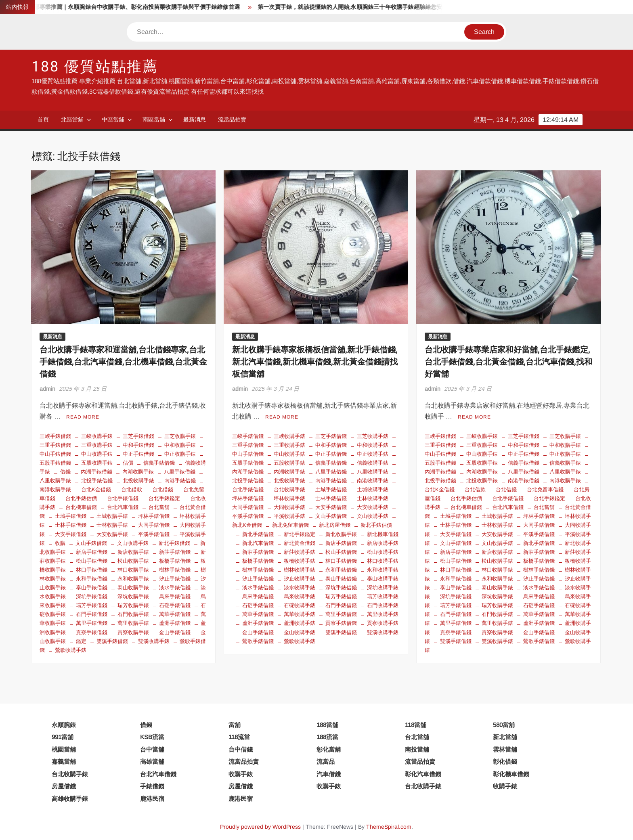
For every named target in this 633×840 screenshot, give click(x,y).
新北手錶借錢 (174, 543)
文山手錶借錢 (91, 543)
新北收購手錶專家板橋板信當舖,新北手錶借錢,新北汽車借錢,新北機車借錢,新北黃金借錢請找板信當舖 (315, 362)
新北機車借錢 (383, 534)
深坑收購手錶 (133, 596)
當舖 (235, 725)
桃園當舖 (64, 749)
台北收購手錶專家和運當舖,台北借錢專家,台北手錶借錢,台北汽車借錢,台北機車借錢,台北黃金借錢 (123, 362)
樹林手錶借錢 (175, 570)
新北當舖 (505, 737)
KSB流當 (152, 737)
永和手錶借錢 (92, 579)
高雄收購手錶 (70, 799)
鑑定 (81, 641)
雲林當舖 (505, 749)
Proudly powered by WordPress (260, 827)
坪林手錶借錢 (154, 516)
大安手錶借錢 (71, 534)
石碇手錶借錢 (175, 605)
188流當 (327, 737)
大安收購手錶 (112, 534)
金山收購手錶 (300, 632)
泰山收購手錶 (133, 588)
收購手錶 (241, 774)
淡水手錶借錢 (175, 588)
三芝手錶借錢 (138, 436)
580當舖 (504, 725)
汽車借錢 (329, 774)
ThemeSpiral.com (389, 827)
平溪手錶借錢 (154, 534)
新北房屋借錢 (335, 525)
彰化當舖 (329, 749)
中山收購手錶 (97, 454)
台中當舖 (152, 749)
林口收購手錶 (133, 570)
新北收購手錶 (341, 534)
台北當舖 (159, 507)
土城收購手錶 (112, 516)
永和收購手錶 (133, 579)
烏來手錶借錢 (175, 596)
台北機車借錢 (81, 507)
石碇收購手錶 (300, 605)
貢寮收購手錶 (133, 632)
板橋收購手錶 (300, 561)
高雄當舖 (152, 761)
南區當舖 (154, 119)
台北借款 (132, 489)
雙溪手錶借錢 (112, 641)
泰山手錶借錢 (92, 588)
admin (47, 389)
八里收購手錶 (373, 472)
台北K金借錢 (96, 489)
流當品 (326, 761)
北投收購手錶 (138, 481)
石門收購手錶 (133, 614)
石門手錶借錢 (92, 614)
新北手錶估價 (376, 525)
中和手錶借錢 (138, 445)
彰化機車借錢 (511, 774)
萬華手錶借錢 (175, 614)
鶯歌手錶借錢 (258, 641)
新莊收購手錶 (300, 552)
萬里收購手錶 (133, 623)
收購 (60, 543)
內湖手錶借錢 (96, 472)
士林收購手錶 (112, 525)
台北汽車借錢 (123, 507)
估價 (128, 463)
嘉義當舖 (64, 761)
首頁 (43, 119)
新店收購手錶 (133, 552)
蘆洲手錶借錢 (175, 623)
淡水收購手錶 (300, 588)
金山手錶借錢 (175, 632)
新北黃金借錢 (300, 543)
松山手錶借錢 (92, 561)
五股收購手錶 (97, 463)
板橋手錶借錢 (175, 561)
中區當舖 (113, 119)
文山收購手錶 (133, 543)
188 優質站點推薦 (95, 67)
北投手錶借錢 (97, 481)
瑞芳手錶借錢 (92, 605)
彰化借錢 (505, 761)
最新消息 (195, 119)
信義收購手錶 (373, 463)
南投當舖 (417, 749)
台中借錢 (241, 749)
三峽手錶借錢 (55, 436)
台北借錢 (163, 489)
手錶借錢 (152, 786)
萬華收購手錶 (300, 614)
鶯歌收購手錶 (71, 650)
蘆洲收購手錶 (300, 623)
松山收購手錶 (133, 561)
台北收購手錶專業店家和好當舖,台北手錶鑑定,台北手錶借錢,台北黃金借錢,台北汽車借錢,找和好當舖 (508, 362)
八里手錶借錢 (180, 472)
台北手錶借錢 (123, 498)
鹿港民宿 (152, 799)
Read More (83, 417)
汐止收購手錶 (300, 579)
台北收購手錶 (289, 489)
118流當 (239, 737)
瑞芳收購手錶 (133, 605)
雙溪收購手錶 (154, 641)
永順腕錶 (64, 725)
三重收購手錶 (97, 445)
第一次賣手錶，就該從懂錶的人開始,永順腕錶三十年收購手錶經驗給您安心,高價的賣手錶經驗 (385, 7)
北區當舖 (72, 119)
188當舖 (327, 725)
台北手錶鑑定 (164, 498)
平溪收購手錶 (289, 516)
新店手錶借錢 (92, 552)
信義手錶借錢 (159, 463)
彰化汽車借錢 (423, 774)
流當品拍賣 (232, 119)
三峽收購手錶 (97, 436)
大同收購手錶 (289, 507)
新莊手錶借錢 (175, 552)
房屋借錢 (64, 786)
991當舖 (63, 737)
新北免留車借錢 (290, 525)
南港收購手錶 (373, 481)
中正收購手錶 (180, 454)
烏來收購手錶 (300, 596)
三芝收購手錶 (180, 436)
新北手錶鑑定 (300, 534)
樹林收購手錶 (300, 570)
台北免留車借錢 (545, 489)
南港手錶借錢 (180, 481)
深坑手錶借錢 (92, 596)
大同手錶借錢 (154, 525)
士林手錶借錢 (71, 525)
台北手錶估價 (81, 498)
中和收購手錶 (180, 445)
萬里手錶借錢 (92, 623)
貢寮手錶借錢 (92, 632)
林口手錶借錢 (92, 570)
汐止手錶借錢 (175, 579)
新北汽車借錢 (258, 543)
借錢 (65, 472)
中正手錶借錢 (138, 454)
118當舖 (416, 725)
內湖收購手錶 (138, 472)
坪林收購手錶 (289, 498)
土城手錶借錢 (71, 516)
